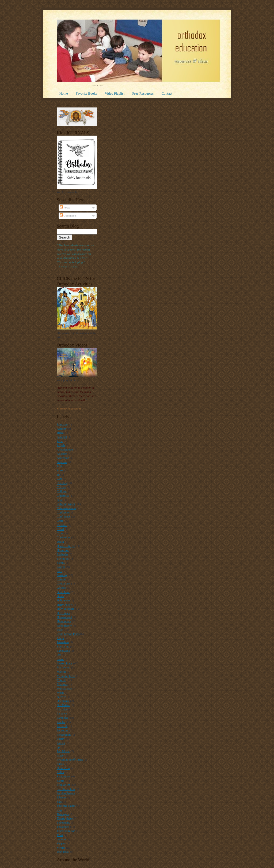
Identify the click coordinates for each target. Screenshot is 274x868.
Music (60, 692)
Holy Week (63, 613)
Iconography (64, 625)
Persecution (64, 735)
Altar (60, 441)
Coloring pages (66, 504)
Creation (62, 525)
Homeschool (64, 617)
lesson (60, 659)
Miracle (61, 680)
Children (62, 491)
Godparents (64, 583)
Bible (60, 466)
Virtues (61, 848)
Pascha (61, 722)
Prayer (61, 755)
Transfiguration (66, 831)
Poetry (61, 739)
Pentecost (62, 730)
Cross (60, 533)
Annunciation (65, 449)
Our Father (63, 705)
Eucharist (62, 554)
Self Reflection (66, 789)
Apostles (62, 454)
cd (58, 475)
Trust (60, 835)
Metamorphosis (66, 676)
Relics (60, 772)
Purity (60, 764)
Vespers (61, 843)
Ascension (63, 458)
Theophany (63, 822)
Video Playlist (115, 93)
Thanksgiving (65, 818)
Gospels (62, 588)
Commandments (66, 508)
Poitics (61, 743)
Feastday (62, 575)
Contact (167, 93)
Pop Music (63, 751)
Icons (60, 630)
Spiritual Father (66, 806)
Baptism (62, 462)
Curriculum (64, 537)
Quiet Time (64, 768)
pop (59, 747)
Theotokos (63, 827)
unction (61, 839)
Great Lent (63, 592)
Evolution (63, 558)
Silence (61, 797)
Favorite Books (86, 93)
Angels (61, 445)
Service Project (66, 793)
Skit (59, 802)
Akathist (62, 437)
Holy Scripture (66, 609)
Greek (60, 596)
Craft (60, 521)
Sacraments (64, 776)
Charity (61, 487)
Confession (63, 512)
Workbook (63, 852)
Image (60, 638)
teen (59, 810)
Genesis (61, 579)
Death (60, 542)
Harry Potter (64, 605)
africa (60, 433)
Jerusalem (63, 642)
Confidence (64, 516)
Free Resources (143, 93)
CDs (59, 479)
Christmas (63, 496)
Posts (65, 207)
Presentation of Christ (70, 759)
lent (59, 655)
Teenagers (63, 814)
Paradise (62, 713)
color (60, 500)
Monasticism (64, 688)
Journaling (63, 646)
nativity (61, 697)
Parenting (62, 718)
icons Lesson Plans (68, 634)
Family (61, 562)
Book (60, 470)
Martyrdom (64, 667)
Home (64, 93)
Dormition (63, 550)
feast (60, 571)
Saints (60, 781)
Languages (63, 651)
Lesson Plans (65, 663)
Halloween (63, 600)
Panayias (62, 709)
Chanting (62, 483)
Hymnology (64, 621)
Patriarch (62, 726)
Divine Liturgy (66, 546)
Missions (62, 684)
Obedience (63, 701)
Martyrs (61, 672)
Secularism (63, 785)
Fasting (61, 567)
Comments (68, 215)
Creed (60, 529)
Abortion (62, 424)
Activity (62, 429)
